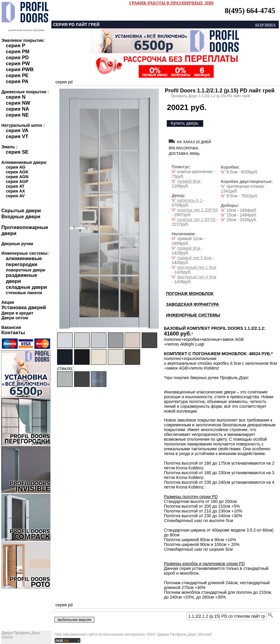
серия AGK (17, 172)
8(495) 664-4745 (250, 11)
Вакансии (11, 327)
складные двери (26, 287)
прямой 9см (189, 248)
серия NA (17, 109)
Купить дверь (185, 123)
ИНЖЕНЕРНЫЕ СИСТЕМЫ (193, 315)
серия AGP (17, 181)
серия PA (17, 81)
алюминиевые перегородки (24, 261)
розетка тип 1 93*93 (197, 219)
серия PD (17, 58)
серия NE (17, 115)
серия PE (17, 75)
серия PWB (20, 70)
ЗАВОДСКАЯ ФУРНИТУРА (192, 304)
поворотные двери (25, 270)
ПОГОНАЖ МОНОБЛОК (190, 294)
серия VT (17, 136)
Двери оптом (15, 318)
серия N (16, 97)
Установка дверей (23, 307)
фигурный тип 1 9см (197, 267)
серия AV (15, 196)
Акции (8, 302)
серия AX (15, 191)
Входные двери (21, 217)
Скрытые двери (21, 211)
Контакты (13, 333)
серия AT (15, 186)
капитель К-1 (190, 200)
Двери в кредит (17, 313)
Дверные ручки (17, 244)
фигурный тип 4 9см (197, 277)
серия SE (17, 152)
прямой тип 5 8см (195, 258)
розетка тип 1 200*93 (197, 210)
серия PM (17, 52)
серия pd (64, 82)
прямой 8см (189, 181)
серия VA (17, 131)
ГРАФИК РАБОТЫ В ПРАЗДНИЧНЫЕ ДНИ (171, 3)
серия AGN (17, 177)
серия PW (18, 64)
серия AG (16, 167)
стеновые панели (24, 293)
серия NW (18, 103)
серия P (15, 46)
